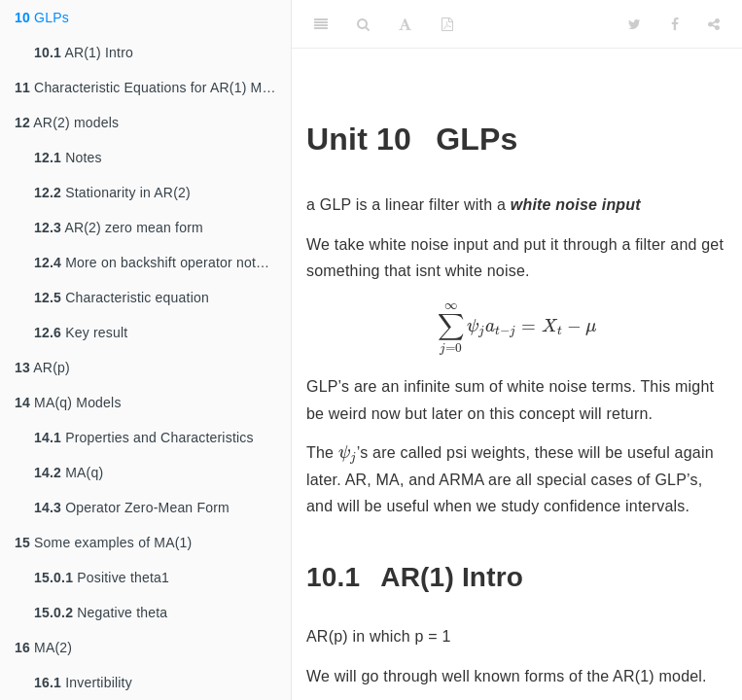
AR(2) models (67, 122)
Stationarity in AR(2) (112, 192)
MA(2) (43, 647)
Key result (81, 332)
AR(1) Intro (84, 52)
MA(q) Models (68, 402)
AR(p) (42, 367)
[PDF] (447, 24)
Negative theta (101, 612)
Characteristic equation (122, 297)
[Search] (363, 24)
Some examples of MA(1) (103, 542)
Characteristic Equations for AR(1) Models (153, 87)
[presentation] (517, 330)
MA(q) (69, 472)
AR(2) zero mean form (119, 227)
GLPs (42, 17)
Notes (68, 157)
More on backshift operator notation (160, 262)
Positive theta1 (102, 577)
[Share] (714, 24)
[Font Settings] (405, 24)
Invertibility (83, 682)
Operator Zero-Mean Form (132, 507)
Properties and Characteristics (144, 437)
